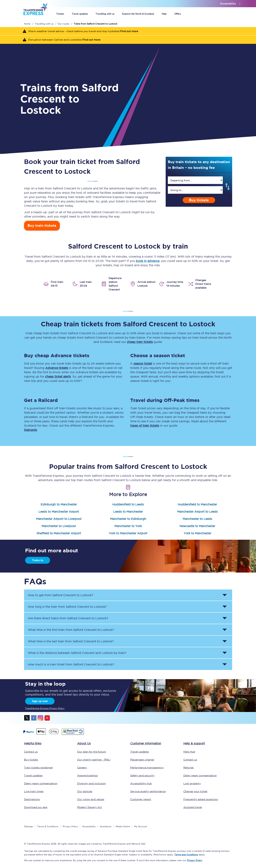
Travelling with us (105, 14)
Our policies (85, 791)
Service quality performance (148, 791)
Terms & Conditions (48, 826)
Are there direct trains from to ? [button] (68, 618)
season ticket (143, 363)
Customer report (141, 799)
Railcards (31, 430)
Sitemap (28, 826)
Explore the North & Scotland (138, 14)
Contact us (31, 752)
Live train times (34, 791)
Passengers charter (142, 760)
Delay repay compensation (41, 783)
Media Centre (123, 826)
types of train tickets (145, 426)
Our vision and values (91, 799)
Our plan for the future (92, 752)
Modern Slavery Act (90, 807)
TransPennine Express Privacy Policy (45, 708)
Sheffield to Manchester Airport (59, 533)
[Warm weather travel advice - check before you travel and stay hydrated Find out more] (128, 31)
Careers (82, 768)
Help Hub (189, 752)
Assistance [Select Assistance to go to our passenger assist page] (106, 826)
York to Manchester (197, 533)
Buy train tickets (42, 226)
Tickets (60, 14)
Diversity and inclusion (92, 783)
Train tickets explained (38, 768)
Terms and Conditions (186, 855)
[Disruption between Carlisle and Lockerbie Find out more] (128, 40)
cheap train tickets (140, 342)
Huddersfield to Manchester (197, 504)
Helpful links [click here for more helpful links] (33, 743)
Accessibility (89, 826)
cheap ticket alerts (58, 376)
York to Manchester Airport (128, 533)
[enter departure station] (195, 180)
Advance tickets (57, 368)
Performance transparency (147, 768)
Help (164, 14)
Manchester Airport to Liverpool (59, 519)
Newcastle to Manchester (197, 526)
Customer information (146, 743)
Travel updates (80, 14)
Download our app (36, 807)
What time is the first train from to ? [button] (71, 630)
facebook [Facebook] (34, 718)
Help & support (194, 743)
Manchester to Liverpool (59, 526)
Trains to (38, 560)
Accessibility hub (141, 783)
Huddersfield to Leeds (128, 504)
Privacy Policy (70, 826)
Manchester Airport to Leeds (197, 512)
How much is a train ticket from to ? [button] (71, 664)
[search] (195, 180)
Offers (178, 14)
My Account (141, 826)
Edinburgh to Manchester (59, 504)
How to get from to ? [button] (61, 595)
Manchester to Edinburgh (128, 519)
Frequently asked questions (201, 799)
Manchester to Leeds (197, 519)
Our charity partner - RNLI (94, 760)
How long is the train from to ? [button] (67, 607)
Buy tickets (199, 200)
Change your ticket (195, 791)
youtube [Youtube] (47, 718)
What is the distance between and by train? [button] (77, 653)
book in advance (148, 261)
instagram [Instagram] (40, 718)
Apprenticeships (87, 775)
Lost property (192, 783)
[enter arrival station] (195, 190)
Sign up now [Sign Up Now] (40, 701)
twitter (27, 718)
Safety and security (142, 775)
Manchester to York (128, 526)
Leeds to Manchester (128, 512)
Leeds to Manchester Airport (59, 512)
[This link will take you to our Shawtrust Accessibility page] (73, 734)
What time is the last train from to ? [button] (71, 641)
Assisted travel (193, 807)
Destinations (32, 799)
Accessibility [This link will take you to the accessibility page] (228, 4)
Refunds (189, 768)
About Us (84, 743)
